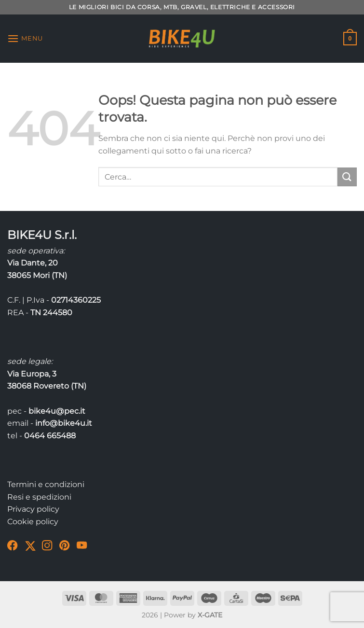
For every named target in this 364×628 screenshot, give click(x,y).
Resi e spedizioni (39, 497)
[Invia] (347, 177)
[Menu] (25, 38)
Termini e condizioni (46, 484)
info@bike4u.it (64, 423)
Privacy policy (33, 509)
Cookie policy (33, 522)
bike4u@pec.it (57, 411)
